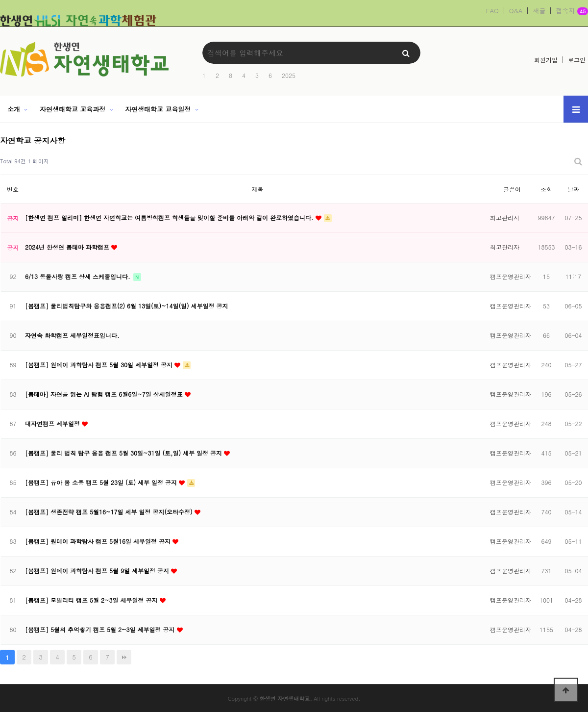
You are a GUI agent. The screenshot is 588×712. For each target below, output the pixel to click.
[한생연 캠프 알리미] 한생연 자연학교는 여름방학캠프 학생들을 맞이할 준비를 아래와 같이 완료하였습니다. (170, 217)
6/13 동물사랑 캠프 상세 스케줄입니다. (79, 276)
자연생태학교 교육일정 (158, 109)
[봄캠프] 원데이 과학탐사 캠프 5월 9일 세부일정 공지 (98, 571)
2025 (289, 75)
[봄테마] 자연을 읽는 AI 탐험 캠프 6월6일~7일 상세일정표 (105, 394)
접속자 (572, 11)
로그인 (577, 60)
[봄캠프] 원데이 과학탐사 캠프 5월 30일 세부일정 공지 (100, 365)
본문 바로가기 (0, 0)
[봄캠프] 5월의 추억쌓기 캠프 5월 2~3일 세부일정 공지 (101, 629)
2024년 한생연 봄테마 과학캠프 (68, 247)
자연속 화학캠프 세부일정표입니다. (72, 335)
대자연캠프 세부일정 (53, 423)
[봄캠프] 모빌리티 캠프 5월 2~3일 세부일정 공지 (92, 600)
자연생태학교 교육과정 (73, 109)
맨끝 (124, 657)
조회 (546, 189)
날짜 (573, 189)
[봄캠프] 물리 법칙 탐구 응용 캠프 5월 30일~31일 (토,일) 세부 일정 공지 (124, 453)
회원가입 (546, 60)
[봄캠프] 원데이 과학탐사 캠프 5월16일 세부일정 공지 (99, 541)
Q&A (516, 11)
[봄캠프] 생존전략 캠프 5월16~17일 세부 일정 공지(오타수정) (110, 512)
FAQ (492, 11)
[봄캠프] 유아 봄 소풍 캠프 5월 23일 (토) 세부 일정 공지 (102, 482)
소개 (14, 109)
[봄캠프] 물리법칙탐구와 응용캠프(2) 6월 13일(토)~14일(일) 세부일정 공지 (127, 306)
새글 (539, 11)
